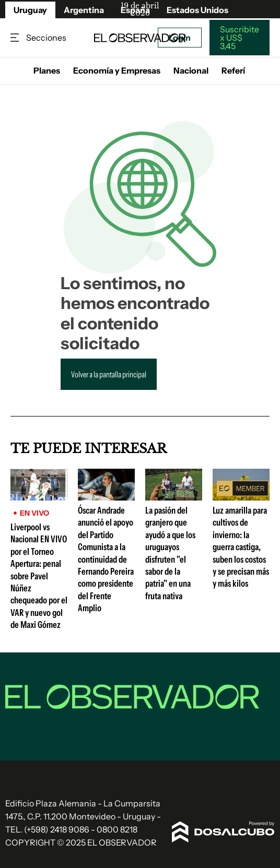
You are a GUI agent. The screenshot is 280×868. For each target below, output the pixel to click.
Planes (47, 70)
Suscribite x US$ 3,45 (240, 38)
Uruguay (30, 10)
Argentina (84, 10)
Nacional (191, 70)
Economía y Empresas (117, 70)
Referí (233, 70)
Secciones (16, 38)
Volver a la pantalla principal (109, 374)
